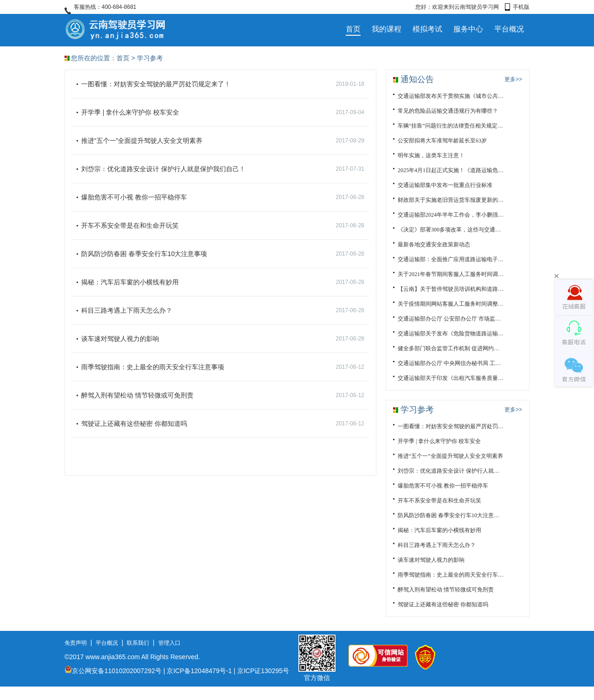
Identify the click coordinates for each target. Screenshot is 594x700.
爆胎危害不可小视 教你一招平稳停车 (223, 197)
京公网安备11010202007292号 (113, 671)
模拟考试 (427, 29)
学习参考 (150, 58)
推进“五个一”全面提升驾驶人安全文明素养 (223, 141)
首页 (353, 29)
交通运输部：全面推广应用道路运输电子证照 (451, 259)
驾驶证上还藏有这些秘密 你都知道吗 (223, 424)
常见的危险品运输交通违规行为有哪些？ (448, 111)
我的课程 (387, 29)
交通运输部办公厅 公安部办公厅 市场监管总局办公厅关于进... (451, 319)
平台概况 (509, 29)
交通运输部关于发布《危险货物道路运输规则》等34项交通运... (451, 334)
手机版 (517, 7)
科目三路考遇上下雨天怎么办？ (223, 310)
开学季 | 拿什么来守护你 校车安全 (223, 112)
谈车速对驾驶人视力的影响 (223, 339)
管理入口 (169, 643)
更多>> (513, 79)
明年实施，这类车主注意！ (431, 155)
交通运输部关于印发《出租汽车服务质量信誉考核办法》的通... (451, 378)
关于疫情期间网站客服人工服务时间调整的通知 (451, 304)
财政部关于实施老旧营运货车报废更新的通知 (451, 200)
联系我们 (138, 643)
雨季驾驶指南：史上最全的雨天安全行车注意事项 (223, 367)
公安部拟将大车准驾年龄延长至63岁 (442, 141)
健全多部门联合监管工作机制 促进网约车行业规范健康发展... (451, 348)
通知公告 (417, 79)
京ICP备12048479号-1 (199, 671)
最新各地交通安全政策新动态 (434, 244)
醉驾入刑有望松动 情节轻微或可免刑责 (223, 395)
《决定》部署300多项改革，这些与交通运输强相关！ (451, 230)
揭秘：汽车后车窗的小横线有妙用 (223, 282)
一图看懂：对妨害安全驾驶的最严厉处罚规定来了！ (223, 84)
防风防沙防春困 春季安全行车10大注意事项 (223, 254)
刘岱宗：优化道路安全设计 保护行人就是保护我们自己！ (223, 169)
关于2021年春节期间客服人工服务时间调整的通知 (451, 274)
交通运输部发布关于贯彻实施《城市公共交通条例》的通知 (451, 96)
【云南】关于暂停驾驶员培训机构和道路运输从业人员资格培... (451, 289)
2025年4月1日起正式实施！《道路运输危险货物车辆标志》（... (451, 170)
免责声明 (76, 643)
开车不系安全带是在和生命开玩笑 (223, 225)
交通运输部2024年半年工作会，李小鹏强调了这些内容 (451, 215)
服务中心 (468, 29)
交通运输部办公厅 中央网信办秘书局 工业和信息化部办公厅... (451, 363)
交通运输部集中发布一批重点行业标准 (445, 185)
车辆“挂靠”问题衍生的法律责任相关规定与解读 (451, 126)
